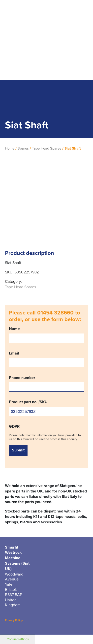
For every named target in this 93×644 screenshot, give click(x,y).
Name (46, 335)
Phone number (46, 384)
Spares (23, 148)
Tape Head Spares (47, 148)
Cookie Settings (18, 639)
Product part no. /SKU (46, 408)
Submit (18, 450)
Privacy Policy (14, 620)
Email (46, 359)
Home (10, 148)
